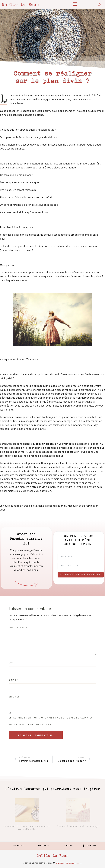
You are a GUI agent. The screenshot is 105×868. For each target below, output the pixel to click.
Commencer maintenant (81, 575)
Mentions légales (74, 863)
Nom (12, 663)
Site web (14, 697)
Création (58, 863)
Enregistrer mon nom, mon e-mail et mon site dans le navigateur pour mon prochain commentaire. (52, 721)
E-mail (14, 680)
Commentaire (18, 628)
